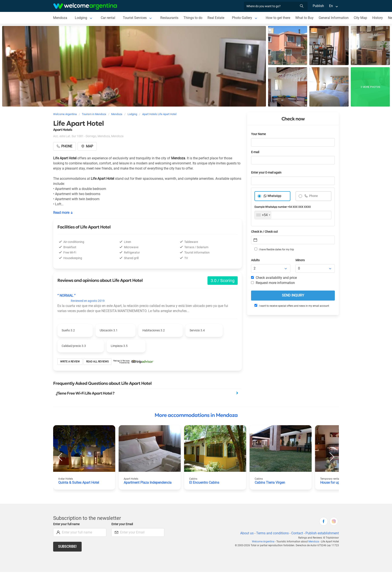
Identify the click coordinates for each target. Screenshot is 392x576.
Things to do (194, 18)
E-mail (256, 152)
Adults (256, 260)
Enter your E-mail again (267, 173)
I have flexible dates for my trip (274, 249)
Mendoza (60, 18)
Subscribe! (67, 547)
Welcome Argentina (264, 542)
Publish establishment (322, 533)
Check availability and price (274, 278)
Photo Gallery (243, 18)
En (331, 6)
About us (246, 533)
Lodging (81, 18)
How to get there (279, 18)
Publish (318, 6)
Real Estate (216, 18)
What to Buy (306, 18)
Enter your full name (67, 524)
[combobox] (263, 215)
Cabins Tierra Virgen (270, 483)
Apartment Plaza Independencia (148, 483)
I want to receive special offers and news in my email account (291, 306)
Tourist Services (135, 18)
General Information (335, 18)
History (379, 18)
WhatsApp (274, 196)
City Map (362, 18)
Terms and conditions (272, 533)
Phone (313, 196)
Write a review (70, 362)
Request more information (273, 283)
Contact (297, 533)
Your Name (259, 134)
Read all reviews (97, 362)
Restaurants (170, 18)
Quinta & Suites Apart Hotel (79, 483)
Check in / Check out (265, 232)
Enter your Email (123, 524)
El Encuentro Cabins (204, 483)
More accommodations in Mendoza (196, 415)
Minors (300, 260)
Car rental (108, 18)
